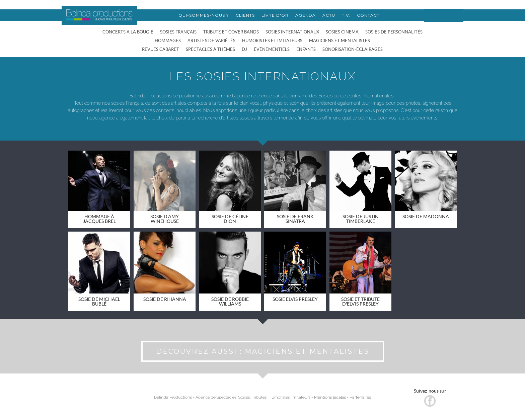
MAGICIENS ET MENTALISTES (340, 41)
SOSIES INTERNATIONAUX (292, 32)
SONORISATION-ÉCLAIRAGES (353, 49)
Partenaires (360, 397)
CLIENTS (245, 15)
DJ (244, 49)
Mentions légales (330, 397)
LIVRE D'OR (275, 15)
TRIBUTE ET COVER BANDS (231, 32)
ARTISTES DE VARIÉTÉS (211, 41)
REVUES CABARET (161, 49)
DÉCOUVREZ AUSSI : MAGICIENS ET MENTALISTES (263, 351)
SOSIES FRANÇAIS (178, 32)
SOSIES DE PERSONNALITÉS (394, 32)
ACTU (329, 15)
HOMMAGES (168, 41)
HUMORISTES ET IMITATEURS (272, 41)
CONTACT (368, 15)
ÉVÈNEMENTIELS (272, 49)
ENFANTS (306, 49)
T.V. (346, 15)
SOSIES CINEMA (342, 32)
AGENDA (306, 15)
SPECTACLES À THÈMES (210, 49)
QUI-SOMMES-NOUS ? (204, 15)
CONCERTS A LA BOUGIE (128, 32)
